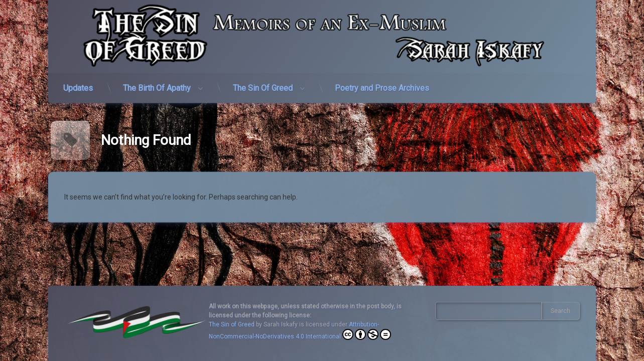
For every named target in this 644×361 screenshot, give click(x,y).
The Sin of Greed (232, 324)
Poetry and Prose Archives (382, 83)
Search (560, 311)
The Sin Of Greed (263, 83)
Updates (78, 83)
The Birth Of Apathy (157, 83)
